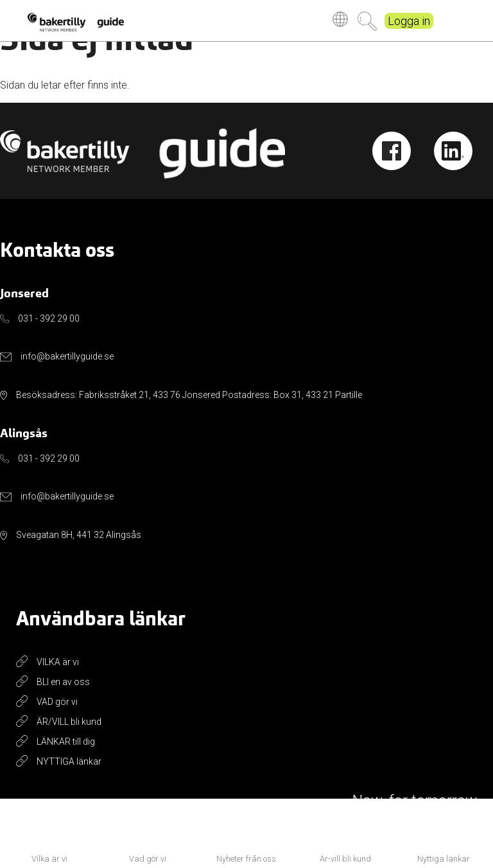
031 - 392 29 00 (49, 318)
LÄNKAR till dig (66, 742)
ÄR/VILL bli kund (69, 722)
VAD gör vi (57, 702)
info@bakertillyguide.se (67, 356)
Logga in (409, 21)
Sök (367, 21)
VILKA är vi (58, 662)
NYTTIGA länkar (69, 761)
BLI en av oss (63, 682)
